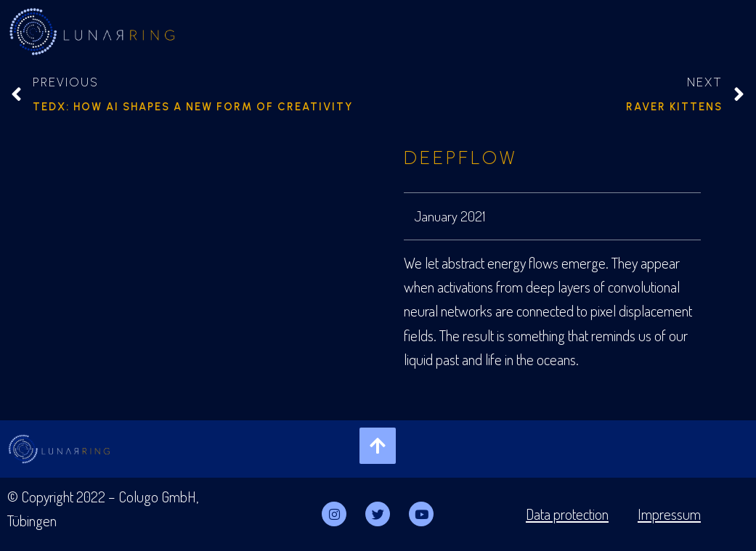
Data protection (567, 514)
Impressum (669, 514)
